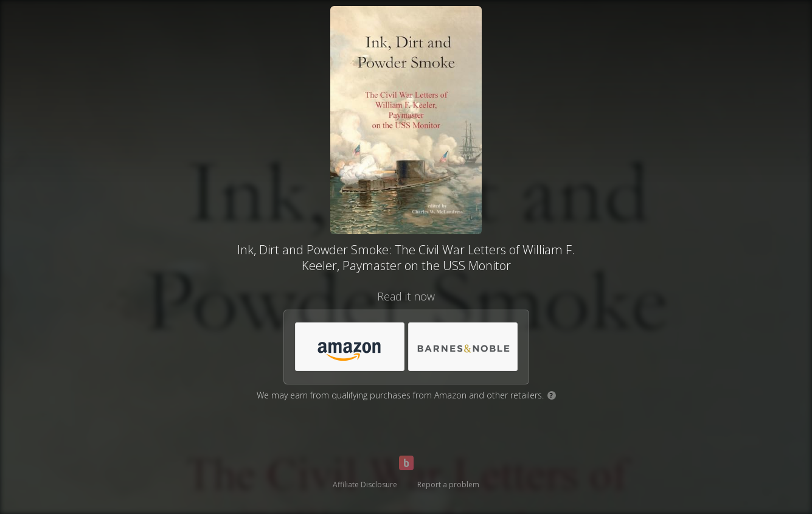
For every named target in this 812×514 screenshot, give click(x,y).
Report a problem (448, 484)
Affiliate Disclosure (365, 484)
